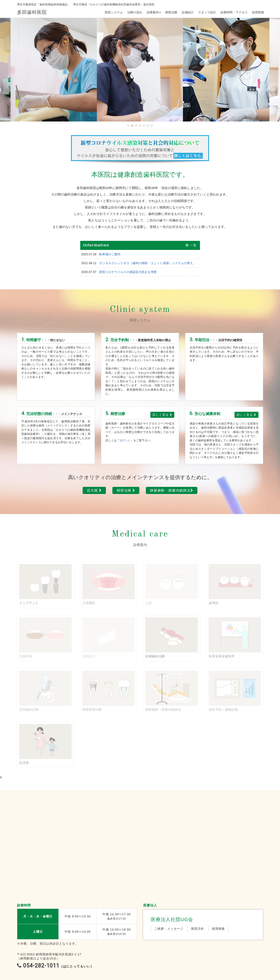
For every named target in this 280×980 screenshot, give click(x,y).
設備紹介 (188, 12)
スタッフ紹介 (207, 12)
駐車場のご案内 (110, 254)
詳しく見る (162, 415)
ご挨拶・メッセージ (169, 929)
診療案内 (154, 12)
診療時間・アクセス (234, 12)
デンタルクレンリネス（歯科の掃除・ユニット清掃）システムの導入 (146, 263)
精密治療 (171, 12)
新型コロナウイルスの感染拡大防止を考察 (128, 272)
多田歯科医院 (32, 12)
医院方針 (198, 929)
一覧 (191, 245)
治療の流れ (135, 12)
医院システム (114, 12)
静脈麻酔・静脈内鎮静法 (172, 490)
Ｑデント (125, 440)
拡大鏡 (94, 490)
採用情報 (258, 12)
